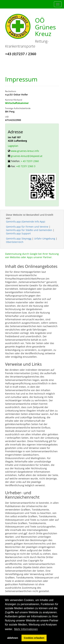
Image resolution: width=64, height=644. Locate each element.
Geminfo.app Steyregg (19, 239)
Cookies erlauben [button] (34, 638)
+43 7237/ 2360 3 (26, 166)
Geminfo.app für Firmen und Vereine (27, 227)
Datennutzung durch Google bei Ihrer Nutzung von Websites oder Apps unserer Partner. (32, 256)
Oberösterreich (15, 242)
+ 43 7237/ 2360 (30, 161)
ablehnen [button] (13, 638)
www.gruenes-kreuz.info (25, 151)
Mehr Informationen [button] (26, 629)
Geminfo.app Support (18, 233)
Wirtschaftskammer (17, 103)
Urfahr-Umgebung (45, 239)
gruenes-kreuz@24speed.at (27, 156)
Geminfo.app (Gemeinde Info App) (26, 222)
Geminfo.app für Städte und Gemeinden (29, 230)
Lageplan (13, 146)
